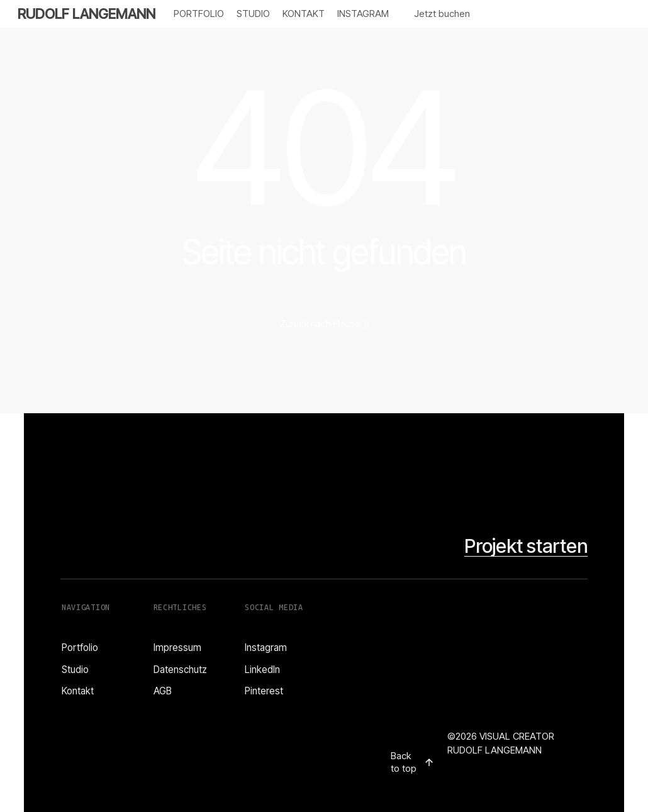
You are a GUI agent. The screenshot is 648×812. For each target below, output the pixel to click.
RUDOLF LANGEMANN (87, 14)
